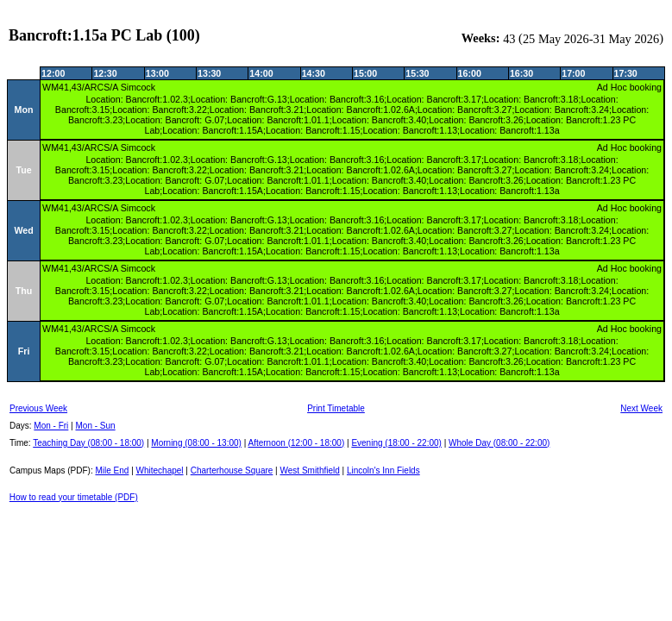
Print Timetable (336, 408)
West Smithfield (310, 470)
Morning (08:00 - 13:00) (196, 443)
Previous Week (38, 408)
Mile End (112, 470)
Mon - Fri (51, 426)
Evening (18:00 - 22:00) (396, 443)
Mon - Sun (96, 426)
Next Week (641, 408)
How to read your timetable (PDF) (74, 497)
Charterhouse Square (232, 470)
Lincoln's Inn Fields (383, 470)
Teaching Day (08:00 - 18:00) (88, 443)
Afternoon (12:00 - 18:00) (296, 443)
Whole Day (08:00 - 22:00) (499, 443)
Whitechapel (160, 470)
